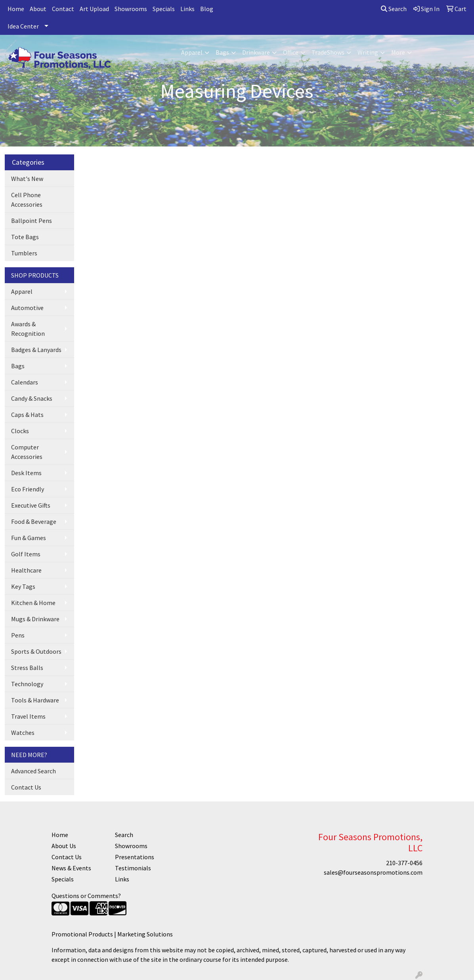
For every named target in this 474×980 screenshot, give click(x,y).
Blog (207, 9)
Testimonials (133, 868)
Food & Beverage (34, 521)
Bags (222, 52)
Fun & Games (29, 538)
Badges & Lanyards (36, 350)
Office (291, 52)
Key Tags (23, 586)
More (398, 52)
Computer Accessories (27, 452)
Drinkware (256, 52)
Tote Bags (25, 237)
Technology (27, 684)
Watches (23, 733)
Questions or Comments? (86, 896)
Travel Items (28, 716)
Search (394, 9)
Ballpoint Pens (32, 221)
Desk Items (26, 473)
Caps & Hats (27, 415)
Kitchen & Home (33, 603)
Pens (18, 635)
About (38, 9)
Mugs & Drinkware (35, 619)
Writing (368, 52)
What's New (27, 179)
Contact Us (26, 787)
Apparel (192, 52)
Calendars (25, 382)
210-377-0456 (404, 863)
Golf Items (26, 554)
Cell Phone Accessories (27, 200)
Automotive (27, 308)
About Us (64, 846)
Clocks (20, 431)
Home (16, 9)
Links (187, 9)
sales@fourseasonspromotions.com (373, 872)
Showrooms (131, 9)
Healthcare (26, 570)
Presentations (135, 857)
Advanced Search (33, 771)
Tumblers (24, 253)
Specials (164, 9)
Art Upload (94, 9)
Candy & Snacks (32, 398)
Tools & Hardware (35, 700)
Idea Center (23, 26)
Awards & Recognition (28, 329)
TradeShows (328, 52)
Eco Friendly (28, 489)
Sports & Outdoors (36, 651)
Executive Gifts (31, 505)
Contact (63, 9)
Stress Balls (27, 668)
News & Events (71, 868)
